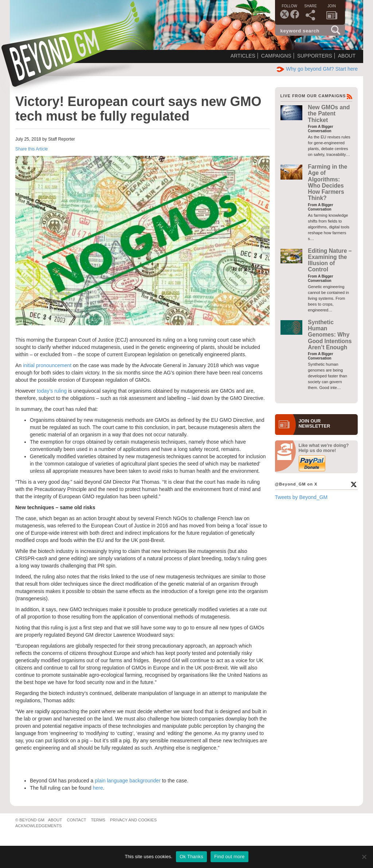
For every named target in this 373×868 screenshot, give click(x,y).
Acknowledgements (38, 826)
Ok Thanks (191, 857)
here (98, 788)
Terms (98, 820)
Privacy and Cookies (133, 820)
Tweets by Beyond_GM (301, 497)
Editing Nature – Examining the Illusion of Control (330, 260)
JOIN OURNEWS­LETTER (315, 424)
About (347, 56)
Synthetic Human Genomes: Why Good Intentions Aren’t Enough (330, 335)
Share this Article (32, 149)
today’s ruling (52, 391)
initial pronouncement (47, 365)
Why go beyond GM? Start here (317, 69)
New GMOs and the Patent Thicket (329, 114)
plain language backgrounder (128, 781)
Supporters (315, 56)
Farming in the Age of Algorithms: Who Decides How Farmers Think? (327, 182)
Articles (243, 56)
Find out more (229, 857)
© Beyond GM (30, 820)
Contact (76, 820)
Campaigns (276, 56)
